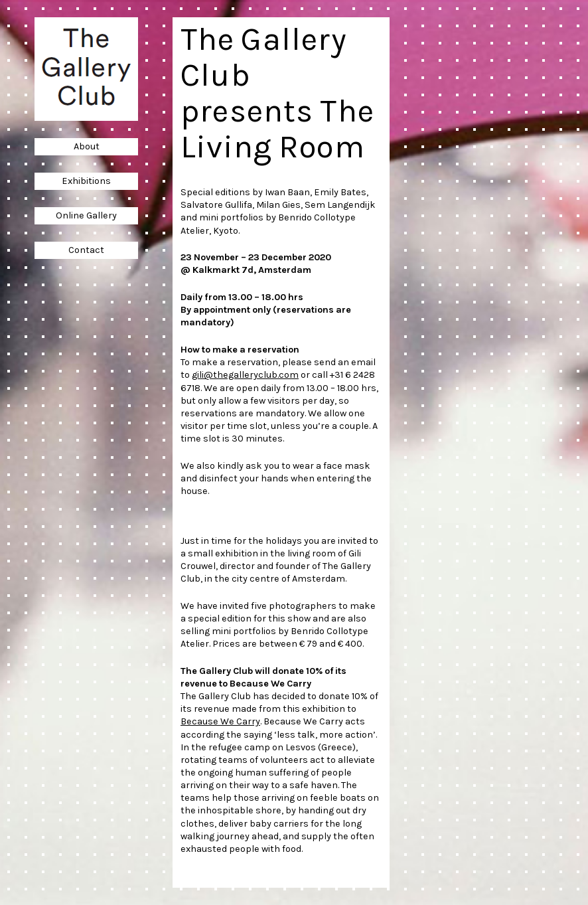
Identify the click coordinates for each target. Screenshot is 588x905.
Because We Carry (220, 721)
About (87, 146)
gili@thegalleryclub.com (245, 375)
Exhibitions (86, 181)
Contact (86, 250)
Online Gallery (86, 215)
